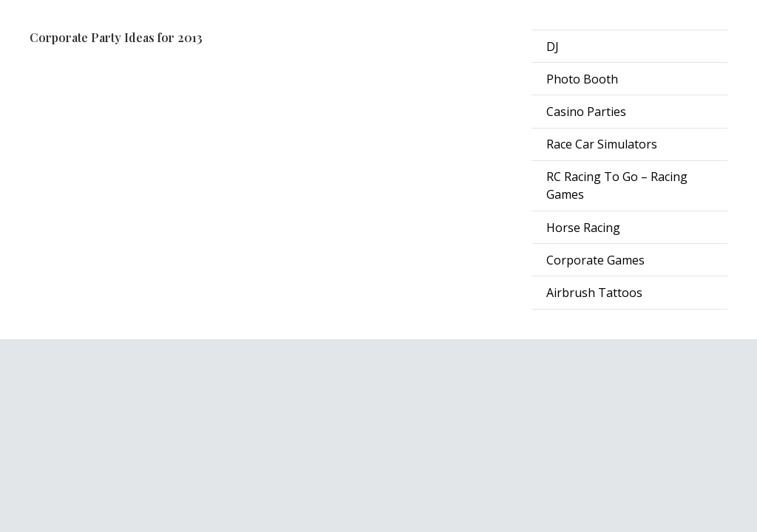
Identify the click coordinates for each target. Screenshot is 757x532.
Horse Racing (583, 228)
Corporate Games (595, 260)
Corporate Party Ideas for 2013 (116, 37)
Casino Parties (586, 112)
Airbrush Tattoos (594, 293)
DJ (553, 47)
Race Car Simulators (602, 144)
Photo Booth (582, 79)
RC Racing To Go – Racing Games (617, 185)
